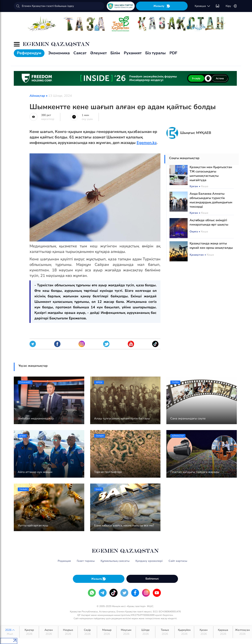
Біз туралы (156, 53)
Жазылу (162, 6)
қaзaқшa (203, 6)
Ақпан (49, 632)
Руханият (133, 53)
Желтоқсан (242, 632)
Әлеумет (98, 53)
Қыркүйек (184, 632)
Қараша (223, 632)
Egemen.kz (147, 143)
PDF (173, 53)
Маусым (126, 632)
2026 (10, 632)
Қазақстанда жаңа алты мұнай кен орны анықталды (211, 246)
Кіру (231, 6)
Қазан (204, 632)
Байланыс (152, 579)
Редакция (64, 561)
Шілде (145, 632)
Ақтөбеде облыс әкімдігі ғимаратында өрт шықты (209, 222)
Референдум (29, 53)
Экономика (59, 53)
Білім (115, 53)
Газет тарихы (86, 561)
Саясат (80, 53)
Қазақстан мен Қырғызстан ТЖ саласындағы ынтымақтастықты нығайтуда (211, 174)
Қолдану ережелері (149, 561)
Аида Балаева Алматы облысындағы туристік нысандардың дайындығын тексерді (211, 200)
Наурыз (68, 632)
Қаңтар (29, 632)
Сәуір (87, 632)
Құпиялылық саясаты (115, 561)
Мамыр (107, 632)
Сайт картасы (178, 561)
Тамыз (165, 632)
